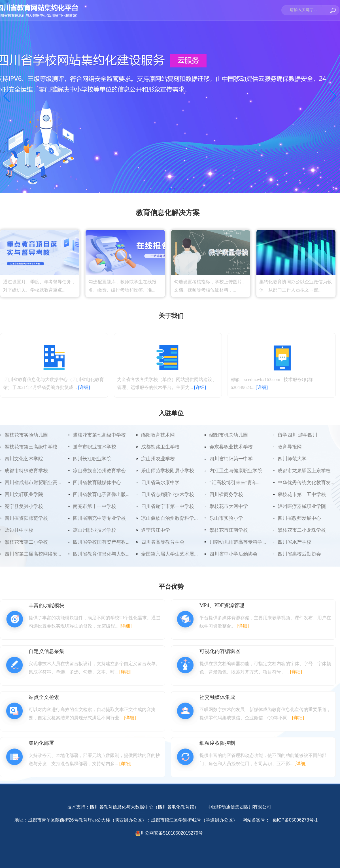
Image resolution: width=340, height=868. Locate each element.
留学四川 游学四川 (297, 435)
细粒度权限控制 (217, 743)
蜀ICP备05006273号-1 (295, 820)
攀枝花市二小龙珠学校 (302, 530)
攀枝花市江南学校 (229, 530)
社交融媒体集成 (217, 697)
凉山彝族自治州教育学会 (99, 471)
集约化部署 (41, 743)
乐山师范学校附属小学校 (168, 471)
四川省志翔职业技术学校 (168, 494)
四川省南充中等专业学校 (99, 518)
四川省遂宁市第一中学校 (168, 506)
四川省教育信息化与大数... (101, 554)
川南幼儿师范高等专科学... (238, 542)
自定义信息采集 (46, 651)
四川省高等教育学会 (163, 542)
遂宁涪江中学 (156, 530)
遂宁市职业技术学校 (94, 447)
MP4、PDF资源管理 (222, 605)
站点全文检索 (44, 697)
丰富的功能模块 (46, 605)
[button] (170, 189)
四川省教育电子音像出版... (101, 494)
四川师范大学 (292, 459)
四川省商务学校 (226, 494)
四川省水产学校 (295, 542)
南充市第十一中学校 (94, 506)
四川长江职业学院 (92, 459)
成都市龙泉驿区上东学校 (304, 471)
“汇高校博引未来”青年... (235, 483)
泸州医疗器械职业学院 (302, 506)
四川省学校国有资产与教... (101, 542)
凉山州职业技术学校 (94, 530)
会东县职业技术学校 (231, 447)
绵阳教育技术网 (158, 435)
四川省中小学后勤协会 (233, 554)
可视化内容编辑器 (220, 651)
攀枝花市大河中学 (229, 506)
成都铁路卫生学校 (160, 447)
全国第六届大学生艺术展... (169, 554)
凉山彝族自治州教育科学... (169, 518)
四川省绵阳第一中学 (231, 459)
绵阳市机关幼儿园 (229, 435)
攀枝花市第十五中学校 (302, 494)
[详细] (84, 387)
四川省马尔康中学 (160, 483)
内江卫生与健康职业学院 (236, 471)
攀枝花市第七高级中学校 (99, 435)
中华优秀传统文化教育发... (306, 483)
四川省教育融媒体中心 (97, 483)
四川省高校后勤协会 (299, 554)
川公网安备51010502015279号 (172, 833)
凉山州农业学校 (158, 459)
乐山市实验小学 (226, 518)
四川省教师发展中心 (299, 518)
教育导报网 (290, 447)
